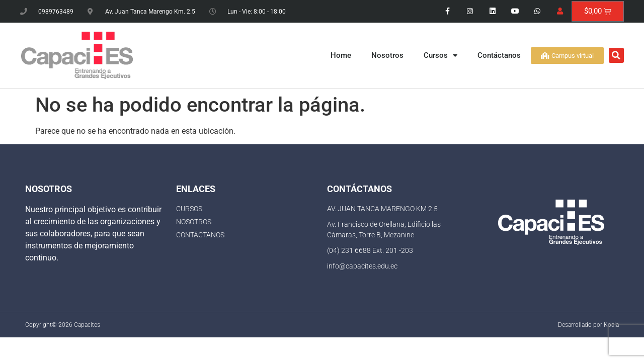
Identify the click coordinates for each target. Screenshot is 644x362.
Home (341, 55)
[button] (616, 55)
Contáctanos (499, 55)
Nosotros (387, 55)
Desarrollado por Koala (588, 325)
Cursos (440, 56)
